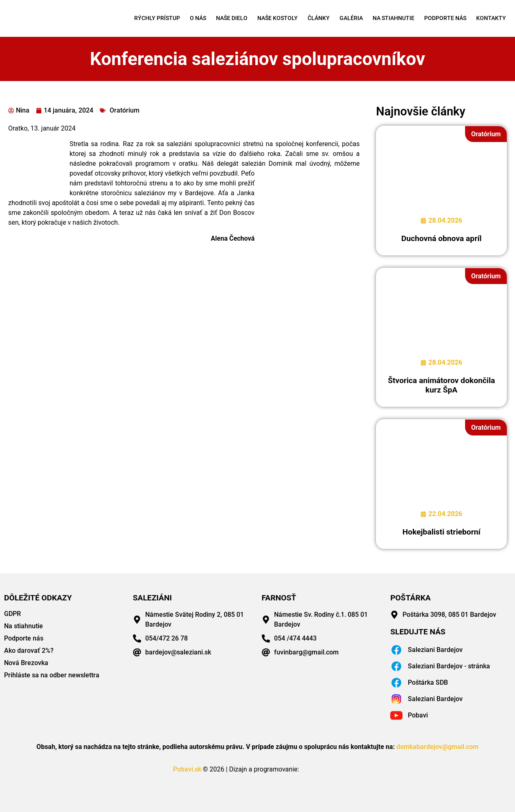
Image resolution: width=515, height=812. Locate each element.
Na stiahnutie (394, 18)
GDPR (12, 614)
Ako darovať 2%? (29, 651)
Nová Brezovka (26, 663)
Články (319, 18)
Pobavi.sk (187, 769)
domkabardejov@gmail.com (437, 747)
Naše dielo (232, 18)
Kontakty (491, 18)
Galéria (351, 18)
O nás (198, 18)
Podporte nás (445, 18)
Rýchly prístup (157, 18)
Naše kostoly (278, 18)
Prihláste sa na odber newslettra (52, 675)
